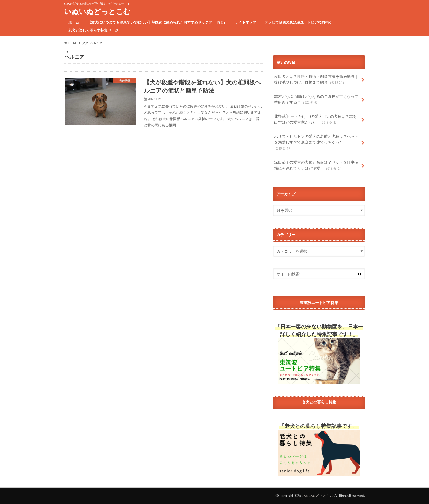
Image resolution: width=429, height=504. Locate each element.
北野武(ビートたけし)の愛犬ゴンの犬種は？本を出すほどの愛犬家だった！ (315, 120)
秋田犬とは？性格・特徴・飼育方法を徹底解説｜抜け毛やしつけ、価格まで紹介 (316, 80)
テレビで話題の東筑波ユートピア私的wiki (298, 22)
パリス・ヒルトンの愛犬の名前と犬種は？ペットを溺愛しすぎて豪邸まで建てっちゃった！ (316, 143)
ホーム (74, 22)
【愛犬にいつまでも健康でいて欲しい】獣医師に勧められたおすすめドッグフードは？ (157, 22)
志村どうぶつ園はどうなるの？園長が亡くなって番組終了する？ (316, 100)
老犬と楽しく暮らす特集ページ (93, 30)
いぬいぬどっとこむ (97, 11)
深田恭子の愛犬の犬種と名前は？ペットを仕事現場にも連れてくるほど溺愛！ (316, 165)
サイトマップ (245, 22)
